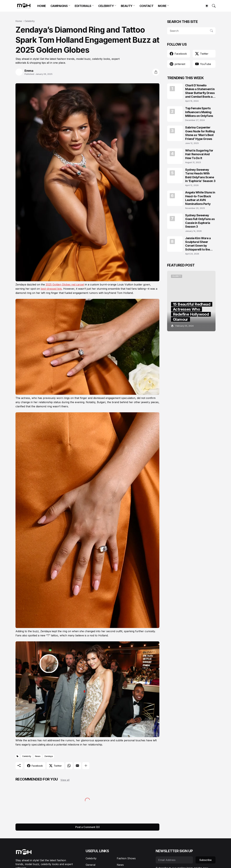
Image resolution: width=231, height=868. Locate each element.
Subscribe (206, 860)
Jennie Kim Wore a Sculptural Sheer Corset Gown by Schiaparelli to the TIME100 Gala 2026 (199, 244)
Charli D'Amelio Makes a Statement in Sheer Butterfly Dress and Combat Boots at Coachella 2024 (200, 91)
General (90, 865)
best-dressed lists (51, 289)
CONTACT (147, 6)
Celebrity (30, 21)
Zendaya (49, 756)
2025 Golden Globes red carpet (65, 284)
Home (19, 21)
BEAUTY (127, 6)
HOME (42, 6)
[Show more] (86, 766)
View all (65, 780)
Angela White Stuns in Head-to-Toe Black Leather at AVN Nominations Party (200, 198)
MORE (162, 6)
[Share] (156, 72)
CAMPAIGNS (59, 6)
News (38, 756)
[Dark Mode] (205, 6)
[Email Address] (174, 860)
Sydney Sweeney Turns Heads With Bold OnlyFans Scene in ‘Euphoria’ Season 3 (200, 175)
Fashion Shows (126, 858)
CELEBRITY (106, 6)
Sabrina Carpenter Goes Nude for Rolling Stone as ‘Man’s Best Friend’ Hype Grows (200, 133)
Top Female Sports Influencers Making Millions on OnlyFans (199, 112)
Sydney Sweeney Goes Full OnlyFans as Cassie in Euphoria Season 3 (200, 221)
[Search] (212, 6)
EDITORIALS (83, 6)
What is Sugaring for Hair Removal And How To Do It (199, 154)
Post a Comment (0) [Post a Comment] (88, 827)
